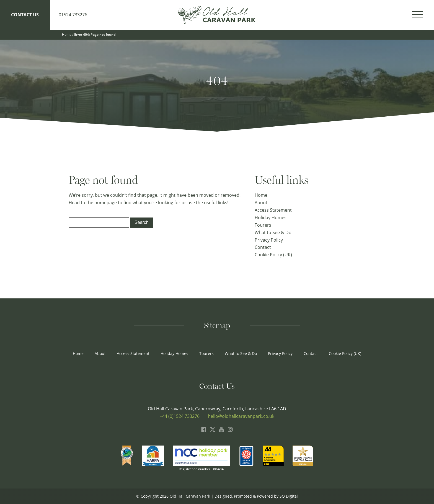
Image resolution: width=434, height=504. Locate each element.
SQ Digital (289, 496)
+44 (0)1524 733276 (180, 416)
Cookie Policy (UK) (273, 255)
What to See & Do (273, 232)
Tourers (263, 225)
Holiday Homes (271, 218)
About (261, 203)
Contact (263, 247)
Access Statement (273, 210)
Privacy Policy (269, 240)
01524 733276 (73, 15)
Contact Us (25, 15)
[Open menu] (417, 15)
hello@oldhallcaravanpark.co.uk (241, 416)
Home (67, 34)
